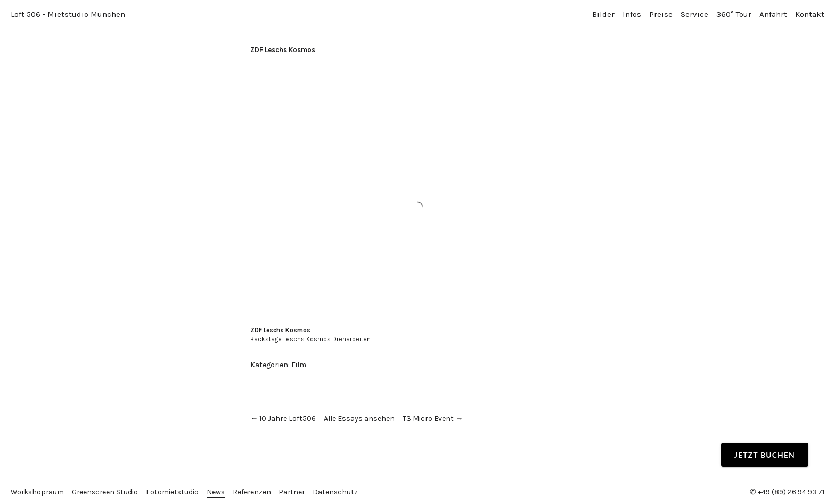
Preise (661, 14)
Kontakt (810, 14)
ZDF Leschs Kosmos (283, 50)
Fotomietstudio (176, 492)
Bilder (603, 14)
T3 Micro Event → (433, 419)
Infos (632, 14)
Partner (298, 492)
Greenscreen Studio (108, 492)
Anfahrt (773, 14)
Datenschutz (342, 492)
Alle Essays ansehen (359, 419)
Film (299, 365)
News (220, 492)
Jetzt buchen (765, 455)
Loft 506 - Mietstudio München (68, 14)
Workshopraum (38, 492)
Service (694, 14)
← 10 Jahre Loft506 (283, 419)
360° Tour (734, 14)
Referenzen (257, 492)
